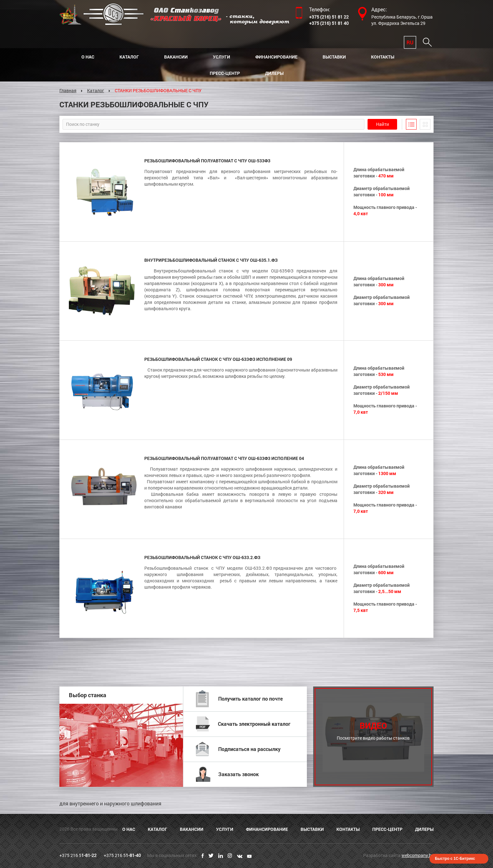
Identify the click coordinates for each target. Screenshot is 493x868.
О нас (88, 57)
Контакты (383, 57)
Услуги (222, 57)
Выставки (334, 57)
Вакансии (176, 57)
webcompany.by (418, 855)
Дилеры (274, 73)
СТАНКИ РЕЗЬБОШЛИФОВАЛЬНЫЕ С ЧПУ (158, 90)
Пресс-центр (225, 73)
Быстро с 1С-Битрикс (455, 859)
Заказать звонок (227, 774)
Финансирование (276, 57)
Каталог (129, 57)
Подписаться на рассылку (238, 749)
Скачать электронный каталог (243, 724)
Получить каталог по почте (239, 699)
